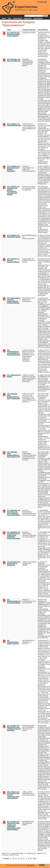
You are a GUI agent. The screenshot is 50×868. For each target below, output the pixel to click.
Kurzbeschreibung (29, 30)
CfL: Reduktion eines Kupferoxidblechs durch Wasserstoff (13, 454)
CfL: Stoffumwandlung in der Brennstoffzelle (14, 601)
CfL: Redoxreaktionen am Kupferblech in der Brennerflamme (14, 352)
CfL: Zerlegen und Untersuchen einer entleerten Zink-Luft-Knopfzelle (14, 728)
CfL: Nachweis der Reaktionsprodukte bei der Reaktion (14, 34)
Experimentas (26, 7)
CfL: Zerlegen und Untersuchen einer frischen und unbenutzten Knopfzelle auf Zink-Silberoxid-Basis (14, 826)
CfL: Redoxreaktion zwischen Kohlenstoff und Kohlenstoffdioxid (14, 300)
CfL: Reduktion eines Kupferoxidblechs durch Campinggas (14, 396)
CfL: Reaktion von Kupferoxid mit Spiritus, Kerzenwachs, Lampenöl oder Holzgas (13, 191)
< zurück (6, 859)
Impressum (31, 865)
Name (9, 30)
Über (10, 18)
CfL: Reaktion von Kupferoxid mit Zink (14, 236)
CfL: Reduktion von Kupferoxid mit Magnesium (14, 563)
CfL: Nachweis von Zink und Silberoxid (14, 60)
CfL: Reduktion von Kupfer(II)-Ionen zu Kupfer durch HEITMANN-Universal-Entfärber (14, 535)
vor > (35, 859)
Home (4, 18)
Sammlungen (38, 18)
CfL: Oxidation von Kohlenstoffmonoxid (14, 125)
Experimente (18, 18)
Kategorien (28, 18)
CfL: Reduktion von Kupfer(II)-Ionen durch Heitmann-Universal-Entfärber (14, 513)
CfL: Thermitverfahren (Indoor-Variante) (13, 642)
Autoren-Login (42, 2)
